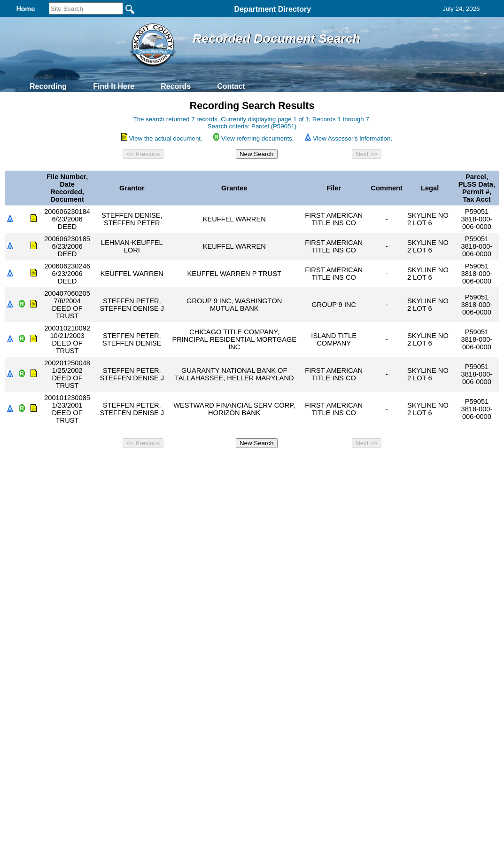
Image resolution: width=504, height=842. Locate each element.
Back (124, 464)
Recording (48, 86)
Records (176, 86)
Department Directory (273, 9)
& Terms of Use (283, 464)
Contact (231, 86)
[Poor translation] (34, 620)
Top (96, 464)
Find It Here (114, 86)
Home (161, 464)
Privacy (248, 464)
